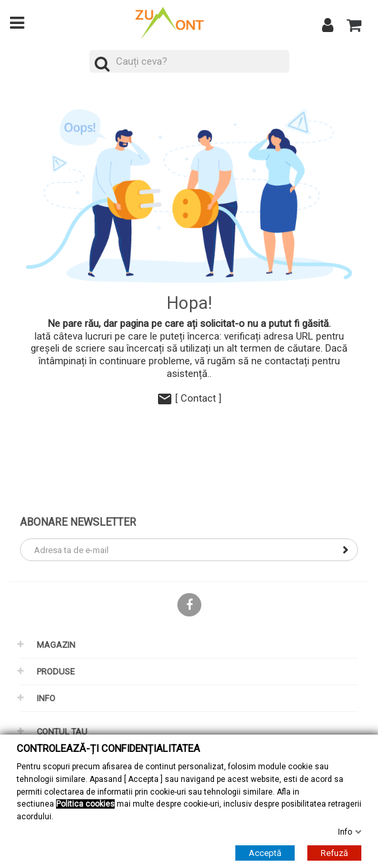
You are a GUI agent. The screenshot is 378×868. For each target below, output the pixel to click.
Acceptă (265, 852)
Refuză (334, 852)
